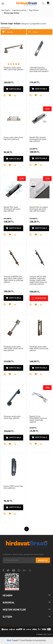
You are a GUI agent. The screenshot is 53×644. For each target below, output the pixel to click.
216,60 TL (35, 80)
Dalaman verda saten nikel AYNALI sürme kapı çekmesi (39, 348)
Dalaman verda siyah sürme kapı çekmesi (12, 417)
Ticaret (12, 640)
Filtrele (8, 32)
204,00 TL (9, 429)
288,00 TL (9, 289)
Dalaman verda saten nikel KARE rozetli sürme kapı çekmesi (13, 348)
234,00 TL (9, 359)
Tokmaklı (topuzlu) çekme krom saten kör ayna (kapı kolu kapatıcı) (39, 69)
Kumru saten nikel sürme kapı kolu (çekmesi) (13, 138)
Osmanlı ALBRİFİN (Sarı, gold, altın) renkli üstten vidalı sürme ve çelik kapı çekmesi (13, 279)
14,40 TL (38, 429)
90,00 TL (8, 150)
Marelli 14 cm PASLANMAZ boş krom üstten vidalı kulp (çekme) (38, 419)
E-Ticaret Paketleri (25, 640)
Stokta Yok (39, 298)
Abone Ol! (43, 560)
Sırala (33, 32)
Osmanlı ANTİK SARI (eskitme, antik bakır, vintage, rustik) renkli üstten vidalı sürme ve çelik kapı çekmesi (38, 280)
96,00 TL (8, 499)
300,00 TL (35, 290)
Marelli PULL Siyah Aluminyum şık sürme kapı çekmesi (12, 209)
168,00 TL (35, 359)
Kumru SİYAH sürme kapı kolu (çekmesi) (13, 487)
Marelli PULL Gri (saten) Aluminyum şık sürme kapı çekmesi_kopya (39, 209)
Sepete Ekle (13, 89)
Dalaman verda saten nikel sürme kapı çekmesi (14, 69)
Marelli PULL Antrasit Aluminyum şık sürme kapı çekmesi (38, 139)
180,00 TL (9, 81)
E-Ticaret (40, 634)
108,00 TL (39, 150)
